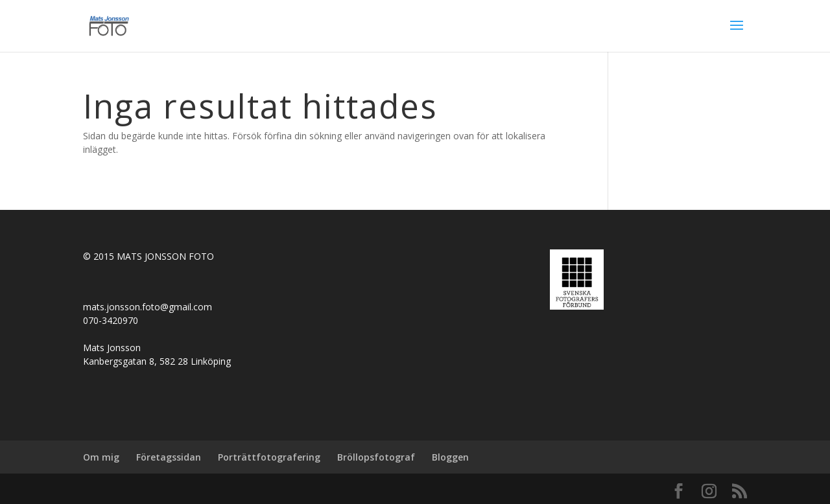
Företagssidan (169, 457)
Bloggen (450, 457)
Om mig (101, 457)
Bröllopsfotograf (376, 457)
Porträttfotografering (269, 457)
